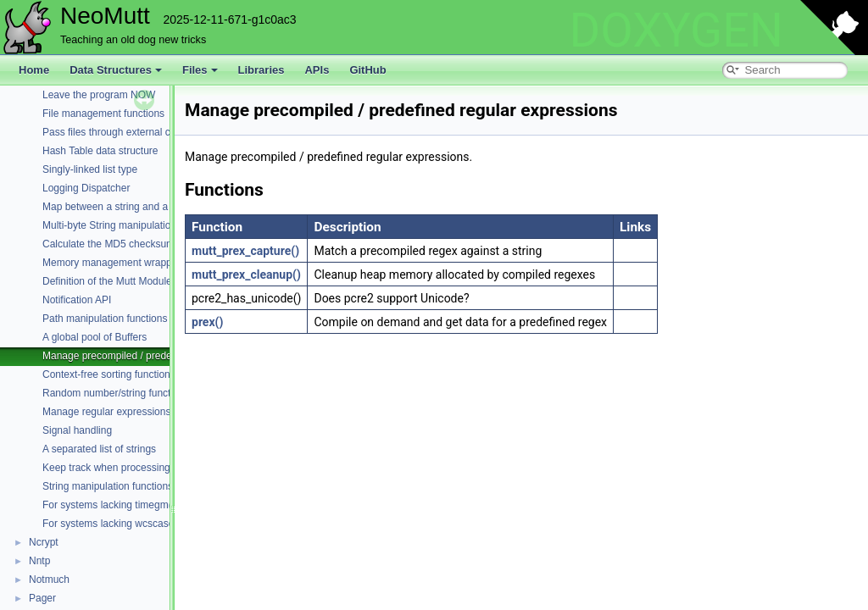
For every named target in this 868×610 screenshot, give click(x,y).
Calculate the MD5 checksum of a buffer (133, 244)
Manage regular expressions (106, 412)
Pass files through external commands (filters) (145, 132)
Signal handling (77, 430)
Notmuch (49, 579)
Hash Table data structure (100, 151)
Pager (42, 598)
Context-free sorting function (106, 374)
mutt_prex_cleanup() (246, 274)
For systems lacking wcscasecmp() (121, 524)
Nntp (39, 561)
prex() (207, 322)
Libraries (262, 70)
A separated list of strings (99, 449)
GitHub (367, 70)
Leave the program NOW (99, 95)
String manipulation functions (108, 486)
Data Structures (116, 70)
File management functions (103, 114)
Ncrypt (44, 542)
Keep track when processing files (117, 468)
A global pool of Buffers (95, 337)
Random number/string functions (116, 393)
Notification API (77, 300)
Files (200, 70)
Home (34, 70)
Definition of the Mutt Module (107, 281)
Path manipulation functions (105, 319)
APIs (317, 70)
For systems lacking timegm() (109, 505)
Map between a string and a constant (126, 207)
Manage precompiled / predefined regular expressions (164, 356)
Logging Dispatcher (86, 188)
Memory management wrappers (114, 263)
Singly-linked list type (90, 169)
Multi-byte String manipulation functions (131, 225)
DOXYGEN (676, 30)
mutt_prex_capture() (245, 251)
